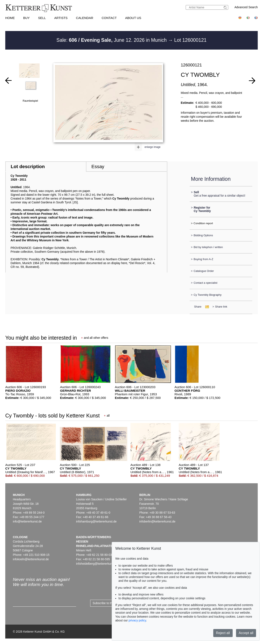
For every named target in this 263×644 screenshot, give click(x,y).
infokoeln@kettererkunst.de (31, 559)
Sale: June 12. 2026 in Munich (112, 40)
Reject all (223, 633)
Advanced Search (246, 7)
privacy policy (137, 620)
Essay (98, 167)
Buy (26, 18)
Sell (42, 18)
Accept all (246, 633)
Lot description (28, 167)
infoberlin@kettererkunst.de (157, 521)
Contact (109, 18)
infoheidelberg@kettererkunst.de (97, 564)
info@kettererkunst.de (27, 521)
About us (133, 18)
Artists (61, 18)
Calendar (85, 18)
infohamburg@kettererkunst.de (96, 521)
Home (10, 18)
